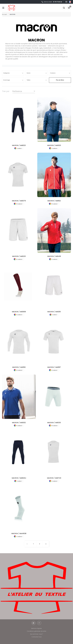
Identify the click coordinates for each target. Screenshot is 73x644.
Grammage (7, 80)
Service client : (52, 2)
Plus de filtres (60, 80)
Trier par (6, 91)
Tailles (29, 80)
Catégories (7, 73)
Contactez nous (37, 637)
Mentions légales (36, 628)
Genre (29, 73)
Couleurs (53, 73)
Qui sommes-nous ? (37, 634)
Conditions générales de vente (36, 631)
